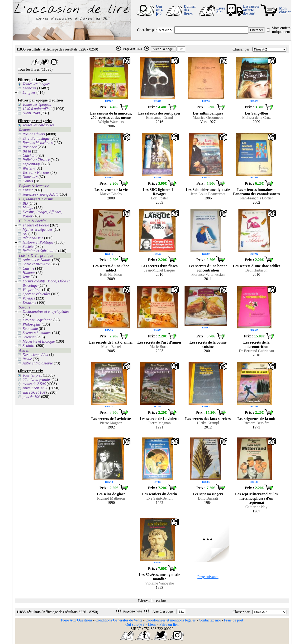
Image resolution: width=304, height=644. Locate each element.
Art (25, 234)
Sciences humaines (37, 333)
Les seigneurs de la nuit (256, 419)
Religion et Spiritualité (40, 251)
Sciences (29, 337)
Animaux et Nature (37, 260)
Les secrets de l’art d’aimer (159, 342)
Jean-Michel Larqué (159, 270)
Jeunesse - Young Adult (40, 194)
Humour (29, 273)
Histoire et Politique (38, 242)
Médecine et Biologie (39, 341)
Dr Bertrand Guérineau (256, 351)
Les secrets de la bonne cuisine (208, 344)
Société (28, 246)
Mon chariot (285, 10)
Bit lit (27, 151)
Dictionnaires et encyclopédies (46, 311)
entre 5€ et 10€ (34, 392)
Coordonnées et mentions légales (171, 620)
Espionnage (32, 164)
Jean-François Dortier (256, 198)
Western (29, 168)
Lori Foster (160, 198)
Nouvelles (30, 177)
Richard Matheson (111, 498)
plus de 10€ (31, 397)
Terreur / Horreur (36, 172)
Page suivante (208, 577)
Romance (30, 147)
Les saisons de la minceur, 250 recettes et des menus (111, 115)
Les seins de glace (111, 494)
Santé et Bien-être (36, 264)
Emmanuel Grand (159, 117)
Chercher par (147, 30)
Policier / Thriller (36, 160)
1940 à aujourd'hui (37, 109)
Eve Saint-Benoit (160, 498)
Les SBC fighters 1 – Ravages (160, 192)
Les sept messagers (208, 494)
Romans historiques (38, 143)
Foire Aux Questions (76, 620)
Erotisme (29, 302)
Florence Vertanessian (208, 274)
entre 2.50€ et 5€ (35, 388)
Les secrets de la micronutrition (256, 344)
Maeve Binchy (111, 194)
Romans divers (34, 134)
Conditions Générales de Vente (119, 620)
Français (29, 88)
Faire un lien (169, 624)
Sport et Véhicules (36, 294)
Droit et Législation (38, 320)
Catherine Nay (256, 507)
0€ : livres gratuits (37, 379)
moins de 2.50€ (34, 384)
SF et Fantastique (36, 138)
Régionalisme (33, 238)
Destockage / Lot (35, 355)
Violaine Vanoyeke (159, 583)
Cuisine (28, 268)
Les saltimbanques (208, 113)
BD (25, 203)
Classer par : (242, 49)
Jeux (26, 277)
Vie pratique (32, 290)
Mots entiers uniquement (281, 30)
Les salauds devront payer (159, 113)
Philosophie (32, 324)
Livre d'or (221, 10)
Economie (30, 329)
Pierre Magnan (111, 423)
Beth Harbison (111, 274)
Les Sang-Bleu (256, 113)
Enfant (28, 190)
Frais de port (234, 620)
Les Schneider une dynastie (208, 190)
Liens (152, 624)
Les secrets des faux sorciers (208, 419)
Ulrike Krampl (208, 423)
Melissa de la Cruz (256, 117)
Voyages (29, 298)
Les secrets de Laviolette (111, 419)
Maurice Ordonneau (208, 117)
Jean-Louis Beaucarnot (208, 194)
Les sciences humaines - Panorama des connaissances (256, 192)
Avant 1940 (31, 113)
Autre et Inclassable (38, 363)
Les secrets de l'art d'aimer (111, 342)
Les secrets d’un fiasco (159, 266)
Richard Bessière (256, 423)
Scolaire (29, 346)
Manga (28, 208)
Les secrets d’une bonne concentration (208, 268)
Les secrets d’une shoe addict (256, 266)
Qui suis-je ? (159, 10)
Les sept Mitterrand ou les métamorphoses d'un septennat (256, 498)
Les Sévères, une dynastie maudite (159, 577)
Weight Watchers (111, 122)
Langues (29, 92)
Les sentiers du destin (159, 494)
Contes (28, 181)
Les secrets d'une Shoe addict (111, 268)
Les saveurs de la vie (111, 190)
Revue (27, 359)
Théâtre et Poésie (36, 225)
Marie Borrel (111, 347)
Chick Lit (30, 155)
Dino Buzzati (208, 498)
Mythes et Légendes (38, 229)
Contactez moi (210, 620)
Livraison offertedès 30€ (251, 10)
